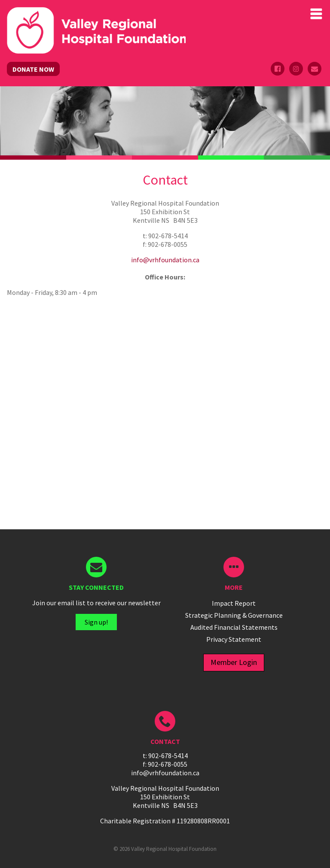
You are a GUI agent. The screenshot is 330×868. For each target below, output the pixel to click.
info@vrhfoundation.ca (165, 260)
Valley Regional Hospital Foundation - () (96, 15)
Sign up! (96, 622)
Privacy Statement (234, 639)
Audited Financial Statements (234, 627)
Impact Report (234, 603)
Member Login (234, 662)
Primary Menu (316, 14)
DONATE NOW (33, 69)
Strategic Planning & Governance (234, 615)
